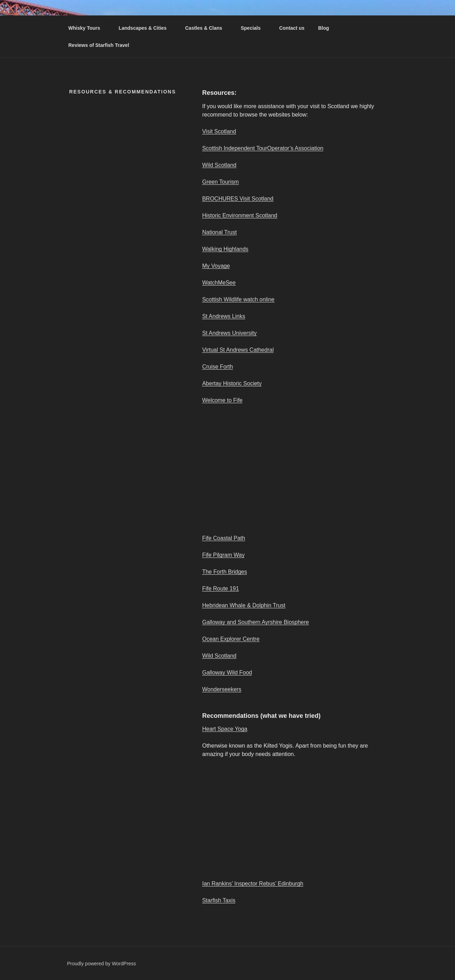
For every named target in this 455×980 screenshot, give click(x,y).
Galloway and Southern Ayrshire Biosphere (256, 622)
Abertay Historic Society (232, 383)
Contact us (292, 28)
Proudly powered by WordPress (102, 964)
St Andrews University (229, 333)
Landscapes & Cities (146, 28)
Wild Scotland (219, 656)
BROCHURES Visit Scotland (238, 199)
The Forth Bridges (225, 572)
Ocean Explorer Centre (231, 639)
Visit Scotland (219, 131)
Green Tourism (220, 182)
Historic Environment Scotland (240, 215)
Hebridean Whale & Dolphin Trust (244, 605)
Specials (254, 28)
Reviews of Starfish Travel (99, 45)
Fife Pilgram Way (223, 555)
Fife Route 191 (220, 589)
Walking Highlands (225, 249)
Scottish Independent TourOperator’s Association (263, 148)
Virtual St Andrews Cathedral (238, 350)
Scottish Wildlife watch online (238, 299)
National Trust (219, 232)
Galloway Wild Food (227, 673)
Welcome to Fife (222, 400)
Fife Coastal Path (224, 538)
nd (233, 165)
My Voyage (216, 266)
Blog (323, 28)
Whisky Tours (88, 28)
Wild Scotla (216, 165)
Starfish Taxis (219, 900)
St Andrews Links (224, 316)
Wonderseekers (222, 689)
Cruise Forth (218, 367)
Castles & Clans (207, 28)
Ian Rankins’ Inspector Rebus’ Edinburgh (253, 884)
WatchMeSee (219, 283)
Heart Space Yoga (225, 729)
